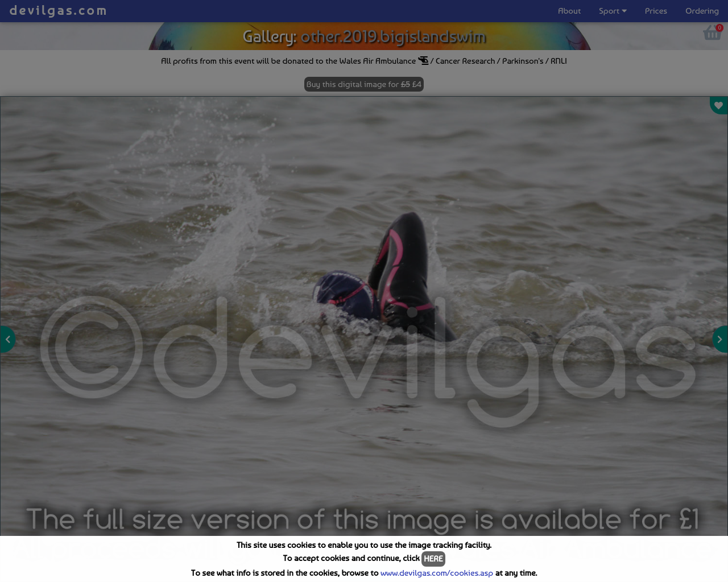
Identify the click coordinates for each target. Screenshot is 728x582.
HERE (433, 559)
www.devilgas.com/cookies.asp (437, 573)
